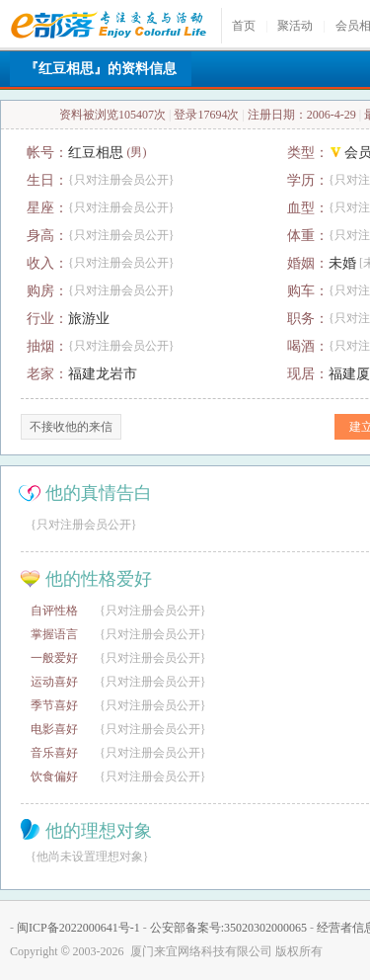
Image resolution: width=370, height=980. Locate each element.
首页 (244, 26)
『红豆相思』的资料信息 (101, 69)
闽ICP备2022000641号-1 (78, 928)
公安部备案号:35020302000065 (228, 928)
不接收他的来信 (71, 427)
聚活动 (295, 26)
